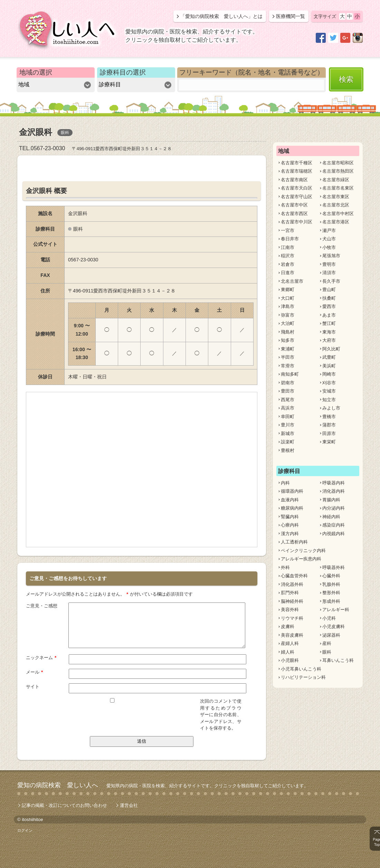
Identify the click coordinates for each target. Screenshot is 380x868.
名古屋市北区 (336, 205)
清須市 (329, 273)
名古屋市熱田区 (338, 171)
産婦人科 (290, 643)
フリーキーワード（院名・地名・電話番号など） (251, 72)
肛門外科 (290, 593)
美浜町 (329, 366)
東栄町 (329, 442)
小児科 (329, 618)
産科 (327, 643)
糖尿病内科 (292, 508)
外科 (285, 567)
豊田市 (288, 391)
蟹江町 (329, 323)
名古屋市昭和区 (338, 163)
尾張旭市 (331, 256)
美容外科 (290, 610)
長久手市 (331, 281)
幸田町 (288, 417)
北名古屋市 (292, 281)
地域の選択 (36, 72)
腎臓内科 (290, 517)
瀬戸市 (329, 230)
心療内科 (290, 525)
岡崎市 (329, 374)
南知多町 (290, 374)
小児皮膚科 (334, 626)
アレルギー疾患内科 (301, 559)
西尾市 (288, 400)
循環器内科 (292, 491)
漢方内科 (290, 534)
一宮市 (288, 230)
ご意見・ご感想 (42, 605)
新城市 (288, 433)
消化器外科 (292, 584)
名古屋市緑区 (336, 180)
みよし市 (331, 408)
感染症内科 (334, 525)
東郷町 (288, 290)
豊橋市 (329, 417)
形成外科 (331, 601)
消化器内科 (334, 491)
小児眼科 (290, 660)
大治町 (288, 323)
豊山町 (329, 290)
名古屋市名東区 (338, 188)
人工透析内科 (294, 542)
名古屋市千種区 (297, 163)
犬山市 (329, 239)
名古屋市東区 (336, 197)
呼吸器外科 (334, 567)
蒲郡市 (329, 425)
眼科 (327, 652)
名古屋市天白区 (297, 188)
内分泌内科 (334, 508)
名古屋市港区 (336, 222)
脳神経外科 (292, 601)
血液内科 (290, 500)
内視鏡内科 (334, 534)
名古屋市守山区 (297, 197)
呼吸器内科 (334, 483)
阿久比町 (331, 349)
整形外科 (331, 593)
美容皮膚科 (292, 635)
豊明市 (329, 264)
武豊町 (329, 357)
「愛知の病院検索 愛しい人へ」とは (221, 16)
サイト (33, 686)
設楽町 (288, 442)
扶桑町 (329, 298)
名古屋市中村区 (338, 214)
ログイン (25, 830)
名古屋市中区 (294, 205)
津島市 (288, 306)
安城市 (329, 391)
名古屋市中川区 (297, 222)
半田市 (288, 357)
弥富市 (288, 315)
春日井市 (290, 239)
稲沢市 (288, 256)
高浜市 (288, 408)
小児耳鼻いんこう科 (301, 669)
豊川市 (288, 425)
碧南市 (288, 383)
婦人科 (288, 652)
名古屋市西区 (294, 214)
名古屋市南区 (294, 180)
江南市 (288, 247)
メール (35, 672)
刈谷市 (329, 383)
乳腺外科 (331, 584)
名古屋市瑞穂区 (297, 171)
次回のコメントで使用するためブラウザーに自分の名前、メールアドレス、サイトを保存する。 (221, 714)
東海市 (329, 332)
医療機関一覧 (291, 16)
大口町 (288, 298)
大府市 (329, 340)
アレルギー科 (336, 610)
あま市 (329, 315)
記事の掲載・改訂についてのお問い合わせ (64, 805)
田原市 (329, 433)
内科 (285, 483)
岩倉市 (288, 264)
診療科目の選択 (123, 72)
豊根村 (288, 450)
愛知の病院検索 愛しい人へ (58, 785)
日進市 (288, 273)
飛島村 (288, 332)
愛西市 (329, 306)
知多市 (288, 340)
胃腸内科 (331, 500)
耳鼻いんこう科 (338, 660)
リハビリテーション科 (303, 677)
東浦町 (288, 349)
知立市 (329, 400)
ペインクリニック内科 (303, 551)
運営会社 (129, 805)
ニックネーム (41, 657)
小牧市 (329, 247)
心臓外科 (331, 576)
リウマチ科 (292, 618)
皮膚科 (288, 626)
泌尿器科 (331, 635)
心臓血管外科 (294, 576)
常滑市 (288, 366)
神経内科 (331, 517)
